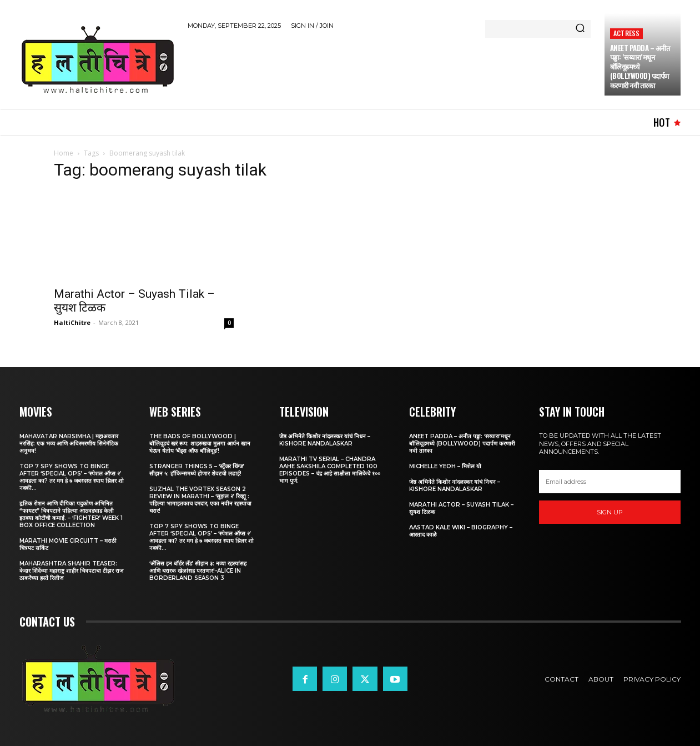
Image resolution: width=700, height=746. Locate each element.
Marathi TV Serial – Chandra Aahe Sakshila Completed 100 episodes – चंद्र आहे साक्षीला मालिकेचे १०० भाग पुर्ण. (330, 470)
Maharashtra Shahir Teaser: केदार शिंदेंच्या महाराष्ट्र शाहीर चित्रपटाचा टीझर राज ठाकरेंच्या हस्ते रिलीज (71, 571)
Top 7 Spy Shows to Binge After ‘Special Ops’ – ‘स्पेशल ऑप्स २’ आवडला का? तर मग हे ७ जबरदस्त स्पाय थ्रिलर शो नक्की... (72, 477)
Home (64, 153)
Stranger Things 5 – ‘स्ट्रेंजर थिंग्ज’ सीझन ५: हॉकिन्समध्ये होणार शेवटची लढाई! (197, 470)
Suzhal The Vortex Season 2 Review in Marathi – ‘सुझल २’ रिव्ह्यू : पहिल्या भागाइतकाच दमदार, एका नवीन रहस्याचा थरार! (200, 500)
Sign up (610, 512)
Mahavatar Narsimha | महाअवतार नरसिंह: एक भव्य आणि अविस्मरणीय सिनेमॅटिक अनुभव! (69, 444)
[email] (610, 482)
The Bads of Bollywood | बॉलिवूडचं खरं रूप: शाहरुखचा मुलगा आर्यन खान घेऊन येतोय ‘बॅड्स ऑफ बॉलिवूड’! (200, 444)
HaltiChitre (72, 322)
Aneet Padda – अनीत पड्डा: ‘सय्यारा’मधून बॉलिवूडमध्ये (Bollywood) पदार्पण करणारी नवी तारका (462, 444)
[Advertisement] (390, 67)
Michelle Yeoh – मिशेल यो (445, 466)
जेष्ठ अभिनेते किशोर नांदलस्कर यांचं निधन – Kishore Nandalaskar (325, 440)
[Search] (580, 29)
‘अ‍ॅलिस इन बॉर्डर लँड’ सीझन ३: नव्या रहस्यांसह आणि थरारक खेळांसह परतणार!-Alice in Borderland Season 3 (198, 571)
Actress (626, 33)
